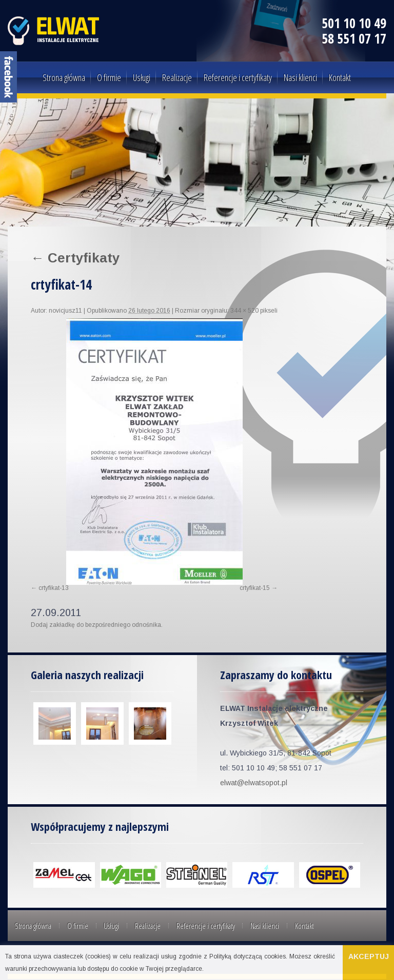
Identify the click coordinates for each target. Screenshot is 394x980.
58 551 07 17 (354, 38)
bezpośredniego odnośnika (123, 625)
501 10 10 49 (354, 23)
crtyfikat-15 (255, 588)
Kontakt (340, 77)
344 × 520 (244, 311)
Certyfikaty (75, 258)
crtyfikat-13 (54, 588)
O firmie (109, 77)
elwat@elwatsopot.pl (254, 783)
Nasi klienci (300, 77)
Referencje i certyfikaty (238, 77)
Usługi (142, 77)
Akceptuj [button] (369, 956)
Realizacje (177, 77)
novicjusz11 (65, 311)
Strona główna (64, 77)
